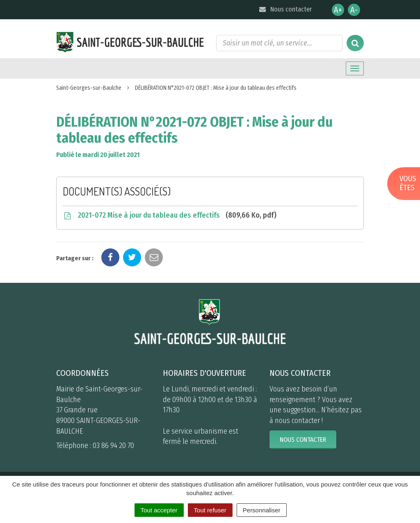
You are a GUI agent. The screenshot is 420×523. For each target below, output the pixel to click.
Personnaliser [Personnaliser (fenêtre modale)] (262, 510)
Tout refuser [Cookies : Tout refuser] (210, 510)
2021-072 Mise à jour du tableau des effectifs (170, 215)
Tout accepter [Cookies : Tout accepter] (159, 510)
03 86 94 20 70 (113, 446)
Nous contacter (285, 9)
